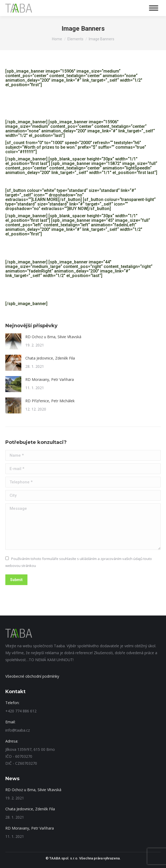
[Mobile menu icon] (154, 8)
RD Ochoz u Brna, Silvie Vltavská (53, 337)
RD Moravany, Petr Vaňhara (50, 379)
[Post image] (13, 341)
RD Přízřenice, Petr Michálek (50, 401)
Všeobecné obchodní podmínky (32, 676)
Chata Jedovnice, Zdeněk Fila (50, 358)
